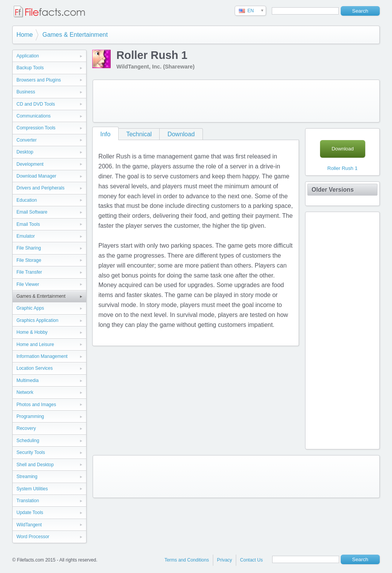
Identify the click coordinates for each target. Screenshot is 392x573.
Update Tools (30, 513)
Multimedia (28, 380)
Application (28, 56)
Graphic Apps (30, 308)
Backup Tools (30, 68)
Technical (139, 134)
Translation (28, 501)
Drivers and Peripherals (40, 188)
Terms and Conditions (187, 560)
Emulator (26, 236)
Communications (33, 116)
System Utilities (32, 489)
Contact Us (251, 560)
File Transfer (29, 272)
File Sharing (29, 248)
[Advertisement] (236, 101)
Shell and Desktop (35, 465)
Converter (27, 140)
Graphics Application (37, 320)
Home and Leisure (35, 344)
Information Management (42, 356)
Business (26, 92)
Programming (30, 416)
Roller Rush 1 (342, 168)
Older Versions (333, 190)
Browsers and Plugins (39, 80)
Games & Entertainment (75, 35)
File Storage (29, 260)
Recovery (26, 428)
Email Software (32, 212)
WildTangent (29, 525)
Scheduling (28, 441)
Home (25, 35)
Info (105, 134)
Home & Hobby (32, 332)
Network (25, 392)
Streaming (27, 477)
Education (27, 200)
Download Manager (36, 176)
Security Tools (31, 452)
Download (181, 134)
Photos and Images (36, 405)
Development (30, 164)
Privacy (225, 560)
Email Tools (28, 224)
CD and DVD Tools (36, 104)
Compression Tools (36, 128)
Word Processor (33, 537)
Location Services (35, 368)
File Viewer (28, 284)
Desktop (25, 152)
